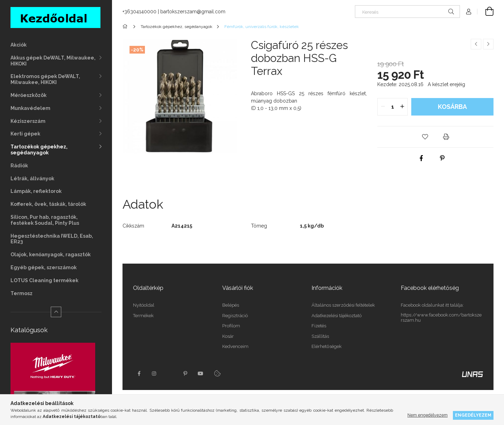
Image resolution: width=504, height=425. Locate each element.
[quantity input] (393, 107)
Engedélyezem (473, 415)
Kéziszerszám (28, 121)
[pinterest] (442, 158)
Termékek (143, 316)
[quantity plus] (402, 107)
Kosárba (452, 107)
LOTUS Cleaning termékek (44, 280)
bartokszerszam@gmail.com (193, 12)
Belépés (231, 305)
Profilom (231, 326)
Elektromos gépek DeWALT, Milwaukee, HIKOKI (45, 79)
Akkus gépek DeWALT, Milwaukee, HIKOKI (53, 61)
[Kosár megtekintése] (485, 12)
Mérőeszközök (29, 95)
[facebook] (421, 158)
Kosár (228, 336)
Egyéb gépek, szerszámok (44, 267)
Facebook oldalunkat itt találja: (432, 305)
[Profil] (469, 12)
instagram (154, 374)
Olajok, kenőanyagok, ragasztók (51, 255)
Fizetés (319, 326)
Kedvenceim (235, 346)
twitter (170, 374)
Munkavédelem (30, 108)
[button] (425, 137)
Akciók (19, 45)
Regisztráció (235, 316)
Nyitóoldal (144, 305)
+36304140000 (139, 12)
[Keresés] (407, 12)
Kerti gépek (25, 134)
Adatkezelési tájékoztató (337, 316)
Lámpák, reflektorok (36, 191)
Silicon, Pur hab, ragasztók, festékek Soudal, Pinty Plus (45, 220)
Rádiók (19, 166)
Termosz (22, 293)
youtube (201, 374)
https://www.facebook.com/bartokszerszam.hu (441, 318)
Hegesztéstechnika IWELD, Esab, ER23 (52, 239)
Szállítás (320, 336)
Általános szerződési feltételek (343, 305)
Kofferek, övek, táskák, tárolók (48, 204)
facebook (139, 374)
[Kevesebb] (56, 312)
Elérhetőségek (327, 346)
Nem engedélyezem (428, 415)
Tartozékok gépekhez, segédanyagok (39, 150)
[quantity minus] (383, 107)
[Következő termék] (488, 44)
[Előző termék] (476, 44)
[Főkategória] (126, 27)
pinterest (185, 374)
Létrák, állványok (32, 179)
